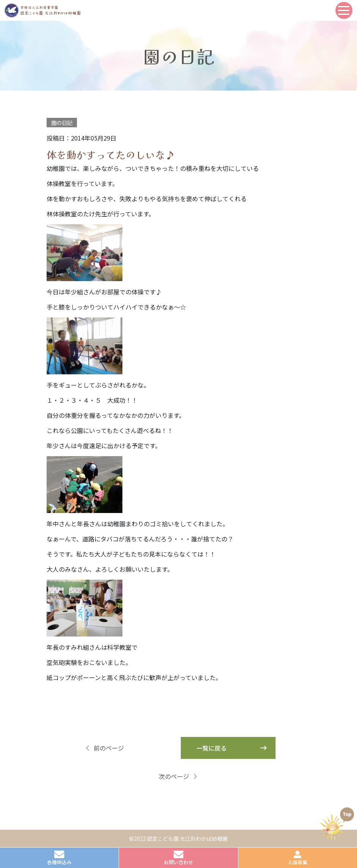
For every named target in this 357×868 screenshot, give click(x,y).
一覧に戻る (211, 748)
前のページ (104, 748)
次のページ (178, 776)
